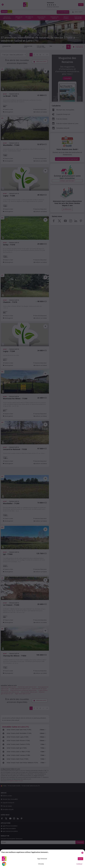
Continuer (79, 864)
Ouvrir (80, 859)
